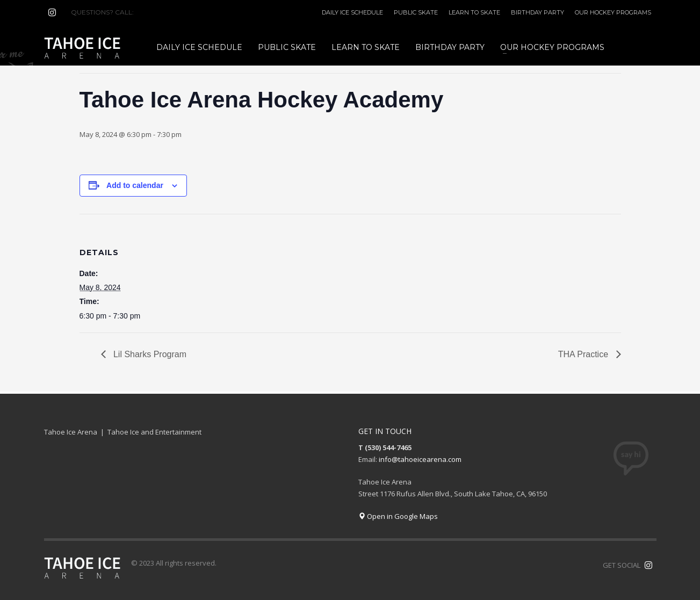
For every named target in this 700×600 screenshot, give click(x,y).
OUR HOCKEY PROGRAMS (613, 12)
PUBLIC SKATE (416, 12)
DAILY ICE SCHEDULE (352, 12)
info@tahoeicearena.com (420, 459)
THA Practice (584, 354)
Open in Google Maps (398, 516)
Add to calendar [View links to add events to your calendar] (135, 185)
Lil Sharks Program (149, 354)
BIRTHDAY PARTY (537, 12)
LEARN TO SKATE (474, 12)
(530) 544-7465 (161, 12)
